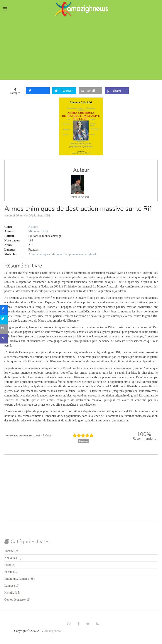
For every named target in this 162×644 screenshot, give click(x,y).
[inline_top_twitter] (64, 91)
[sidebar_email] (5, 329)
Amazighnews (53, 631)
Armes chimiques (39, 254)
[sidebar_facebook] (5, 310)
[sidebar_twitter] (5, 320)
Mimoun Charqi (80, 197)
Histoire (33, 227)
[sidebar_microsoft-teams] (5, 339)
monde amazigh (82, 254)
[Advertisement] (81, 49)
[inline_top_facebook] (38, 91)
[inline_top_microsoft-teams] (117, 91)
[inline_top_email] (90, 91)
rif (95, 254)
